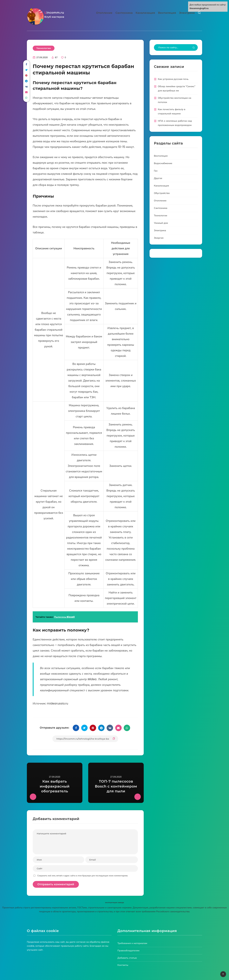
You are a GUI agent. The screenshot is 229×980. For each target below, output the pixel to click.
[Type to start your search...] (176, 47)
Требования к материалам (132, 943)
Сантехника (124, 13)
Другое (158, 178)
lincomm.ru (56, 15)
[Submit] (194, 48)
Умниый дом (161, 223)
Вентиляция (167, 13)
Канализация (145, 13)
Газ (156, 171)
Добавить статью (127, 958)
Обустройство (162, 193)
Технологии (44, 48)
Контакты (123, 965)
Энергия (159, 238)
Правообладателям (128, 951)
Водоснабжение (163, 163)
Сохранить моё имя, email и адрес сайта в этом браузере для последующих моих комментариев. (83, 876)
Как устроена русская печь (173, 79)
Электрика (187, 13)
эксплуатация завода (114, 902)
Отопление (104, 13)
